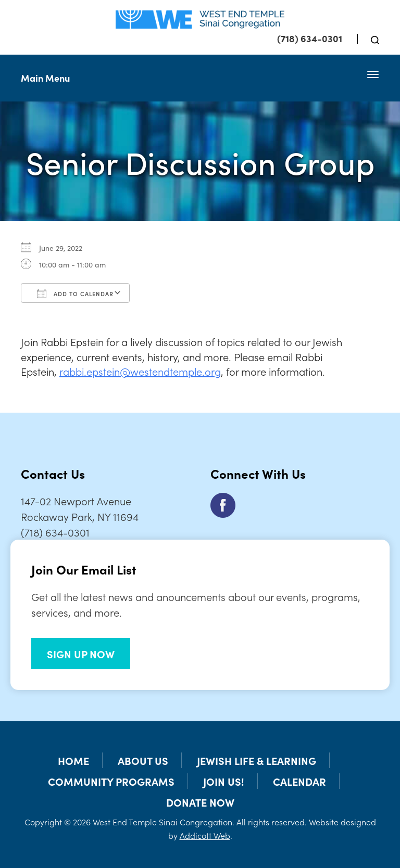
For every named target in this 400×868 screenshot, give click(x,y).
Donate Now (200, 802)
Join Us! (224, 781)
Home (73, 760)
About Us (143, 760)
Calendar (299, 781)
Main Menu (45, 78)
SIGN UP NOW (81, 654)
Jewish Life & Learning (257, 760)
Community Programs (111, 781)
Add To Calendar (75, 293)
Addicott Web (205, 835)
